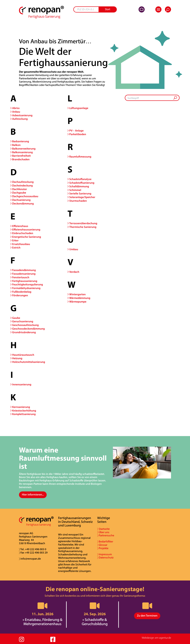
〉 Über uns (103, 532)
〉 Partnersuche (106, 536)
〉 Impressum (105, 555)
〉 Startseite (103, 529)
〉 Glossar (102, 545)
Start (108, 10)
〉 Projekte (103, 548)
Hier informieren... (33, 495)
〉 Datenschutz (105, 558)
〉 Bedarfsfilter (105, 542)
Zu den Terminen (147, 616)
